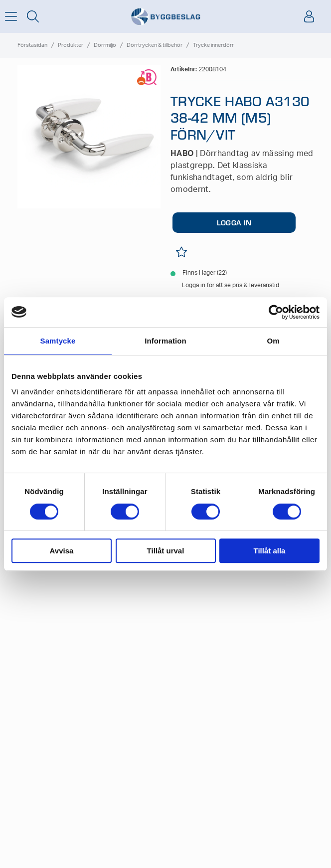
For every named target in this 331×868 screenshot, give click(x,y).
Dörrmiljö (105, 45)
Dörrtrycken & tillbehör (155, 45)
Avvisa (62, 551)
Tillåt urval (166, 551)
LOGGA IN (234, 222)
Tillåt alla (270, 551)
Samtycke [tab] (58, 341)
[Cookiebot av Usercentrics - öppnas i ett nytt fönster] (276, 312)
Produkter (71, 45)
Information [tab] (165, 341)
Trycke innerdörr (213, 45)
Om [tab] (273, 341)
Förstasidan (32, 45)
